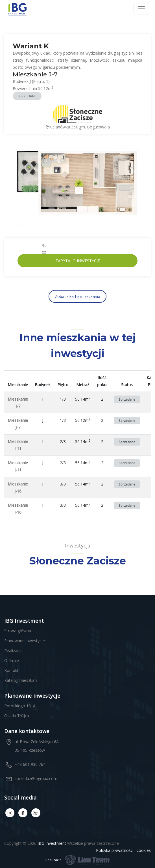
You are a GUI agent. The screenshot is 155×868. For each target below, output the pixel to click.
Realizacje (13, 651)
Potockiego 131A (20, 706)
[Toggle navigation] (141, 9)
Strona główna (18, 631)
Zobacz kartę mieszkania (77, 296)
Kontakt (11, 670)
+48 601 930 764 (30, 764)
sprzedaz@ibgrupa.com (36, 778)
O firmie (12, 660)
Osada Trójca (17, 716)
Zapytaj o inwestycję (78, 261)
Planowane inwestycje (25, 641)
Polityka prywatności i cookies (123, 850)
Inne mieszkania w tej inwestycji (78, 345)
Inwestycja (78, 545)
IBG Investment (52, 843)
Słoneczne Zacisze (77, 561)
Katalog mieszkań (21, 680)
